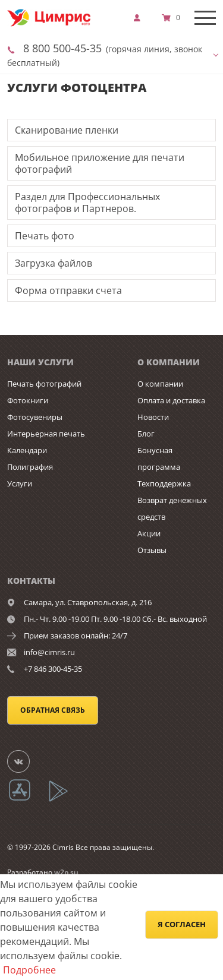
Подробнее (29, 970)
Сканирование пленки (67, 130)
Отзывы (152, 550)
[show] (140, 18)
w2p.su (66, 872)
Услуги (20, 483)
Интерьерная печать (46, 434)
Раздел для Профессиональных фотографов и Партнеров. (87, 203)
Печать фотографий (44, 384)
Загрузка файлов (54, 263)
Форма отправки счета (68, 290)
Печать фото (45, 236)
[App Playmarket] (65, 800)
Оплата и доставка (171, 400)
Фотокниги (28, 400)
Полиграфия (30, 467)
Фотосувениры (35, 417)
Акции (149, 533)
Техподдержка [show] (164, 483)
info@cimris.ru (49, 652)
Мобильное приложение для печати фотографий (100, 163)
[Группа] (26, 761)
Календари (27, 450)
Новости (153, 417)
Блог (146, 434)
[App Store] (27, 800)
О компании (160, 384)
